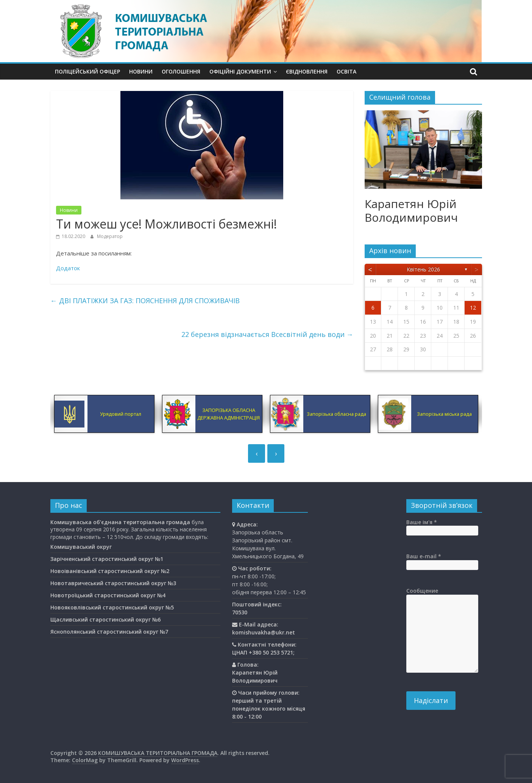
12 (473, 308)
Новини (141, 71)
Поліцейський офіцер (87, 71)
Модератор (110, 236)
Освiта (346, 71)
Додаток (68, 268)
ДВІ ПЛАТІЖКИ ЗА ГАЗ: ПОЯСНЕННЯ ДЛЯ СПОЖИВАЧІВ (145, 301)
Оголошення (181, 71)
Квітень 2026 (423, 269)
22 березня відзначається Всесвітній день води (267, 334)
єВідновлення (307, 71)
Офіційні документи (240, 71)
